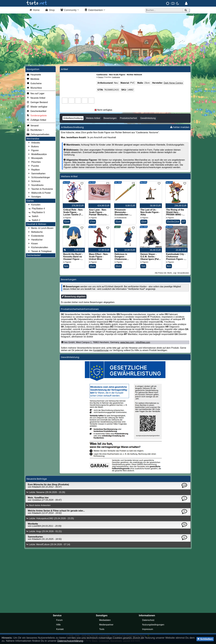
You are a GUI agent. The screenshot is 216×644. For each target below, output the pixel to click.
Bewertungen (110, 119)
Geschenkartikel (36, 112)
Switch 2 (34, 221)
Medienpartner (106, 625)
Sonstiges (34, 197)
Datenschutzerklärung (70, 641)
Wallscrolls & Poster (39, 194)
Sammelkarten (36, 174)
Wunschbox (34, 89)
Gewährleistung (148, 119)
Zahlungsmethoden (38, 135)
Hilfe (58, 625)
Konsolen (34, 205)
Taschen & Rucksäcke (40, 190)
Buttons (33, 147)
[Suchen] (186, 10)
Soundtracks (35, 186)
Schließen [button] (205, 639)
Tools (102, 630)
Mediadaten (105, 621)
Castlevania (116, 78)
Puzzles (33, 167)
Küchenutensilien (38, 248)
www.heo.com (127, 343)
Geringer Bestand (37, 103)
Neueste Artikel (36, 99)
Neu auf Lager (35, 94)
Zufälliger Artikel (36, 121)
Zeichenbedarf (34, 256)
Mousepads (35, 159)
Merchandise (33, 139)
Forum (59, 621)
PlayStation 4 (36, 209)
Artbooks (34, 143)
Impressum (148, 630)
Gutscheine (34, 84)
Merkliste (33, 80)
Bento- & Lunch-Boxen (40, 229)
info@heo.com (143, 343)
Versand (33, 126)
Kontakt (60, 630)
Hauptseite (34, 75)
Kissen (33, 244)
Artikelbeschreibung (73, 119)
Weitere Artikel (93, 119)
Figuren (33, 151)
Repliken (34, 170)
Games (30, 201)
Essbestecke (36, 237)
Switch (33, 217)
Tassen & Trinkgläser (40, 252)
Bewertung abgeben (74, 297)
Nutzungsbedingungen (153, 625)
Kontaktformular (101, 351)
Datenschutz (148, 621)
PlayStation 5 (36, 213)
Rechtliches (35, 131)
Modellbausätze (37, 155)
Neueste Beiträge (37, 480)
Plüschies (34, 163)
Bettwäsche (35, 233)
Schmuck (34, 182)
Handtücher (35, 240)
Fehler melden (180, 128)
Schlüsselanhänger (39, 178)
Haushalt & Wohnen (36, 225)
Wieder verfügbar (37, 107)
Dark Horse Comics (173, 84)
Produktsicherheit (128, 119)
